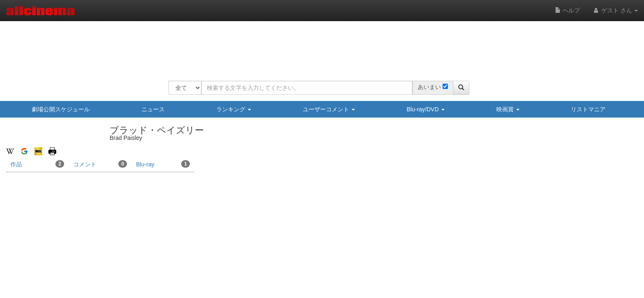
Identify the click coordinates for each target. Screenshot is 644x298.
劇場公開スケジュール (61, 109)
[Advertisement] (319, 46)
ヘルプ (567, 10)
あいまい (429, 87)
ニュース (153, 109)
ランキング (234, 109)
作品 (37, 164)
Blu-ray (163, 164)
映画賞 (508, 109)
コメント (100, 164)
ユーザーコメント (329, 109)
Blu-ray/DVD (426, 109)
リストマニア (588, 109)
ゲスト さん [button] (615, 10)
